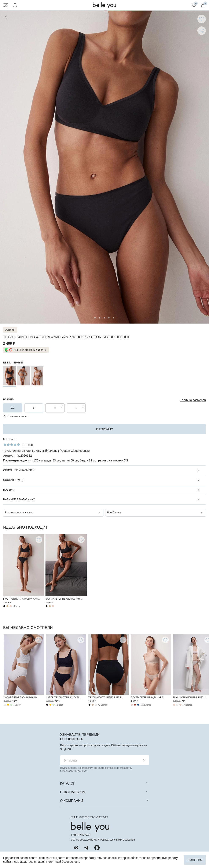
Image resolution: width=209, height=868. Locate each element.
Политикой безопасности (63, 862)
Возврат (9, 490)
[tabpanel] (104, 167)
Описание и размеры (19, 470)
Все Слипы (114, 513)
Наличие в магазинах (19, 499)
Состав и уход (14, 480)
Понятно (195, 860)
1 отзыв (27, 445)
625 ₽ (40, 350)
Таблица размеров (193, 400)
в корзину (105, 429)
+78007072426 (81, 835)
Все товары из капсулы (19, 513)
